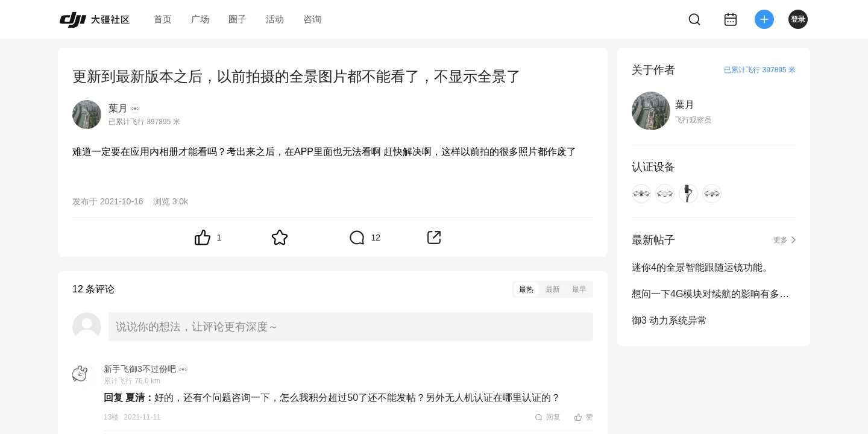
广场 (200, 19)
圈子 (237, 19)
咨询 (312, 19)
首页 (163, 19)
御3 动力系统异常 (669, 320)
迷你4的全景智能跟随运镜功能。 (702, 267)
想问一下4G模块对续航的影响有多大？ (714, 294)
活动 (275, 19)
